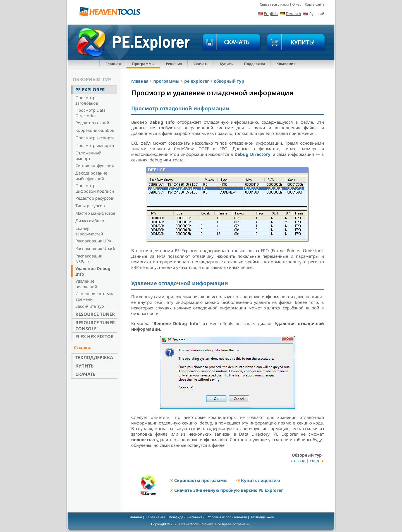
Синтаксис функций (95, 165)
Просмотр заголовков (87, 100)
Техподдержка (94, 357)
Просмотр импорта (95, 145)
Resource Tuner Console (95, 326)
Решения (174, 64)
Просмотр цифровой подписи (95, 188)
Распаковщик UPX (93, 241)
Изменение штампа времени (95, 296)
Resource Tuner (95, 314)
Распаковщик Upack (95, 248)
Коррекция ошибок (95, 130)
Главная (113, 64)
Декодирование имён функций (91, 176)
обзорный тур (229, 81)
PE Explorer (90, 90)
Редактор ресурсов (94, 198)
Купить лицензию (260, 480)
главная (140, 81)
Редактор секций (92, 123)
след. (315, 461)
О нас (297, 4)
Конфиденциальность (187, 517)
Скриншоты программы (201, 480)
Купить (226, 64)
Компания (286, 64)
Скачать (201, 64)
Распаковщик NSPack (89, 259)
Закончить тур (90, 306)
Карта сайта (315, 4)
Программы (143, 64)
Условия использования (227, 517)
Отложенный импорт (88, 156)
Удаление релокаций (86, 284)
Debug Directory (252, 154)
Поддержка (255, 64)
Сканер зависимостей (89, 231)
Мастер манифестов (95, 213)
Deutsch (294, 14)
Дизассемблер (90, 221)
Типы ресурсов (90, 206)
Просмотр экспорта (95, 138)
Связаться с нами (274, 4)
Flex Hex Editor (95, 337)
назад (300, 461)
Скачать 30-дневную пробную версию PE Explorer (229, 490)
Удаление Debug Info (93, 271)
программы (166, 81)
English (271, 14)
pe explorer (197, 81)
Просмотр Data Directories (90, 113)
